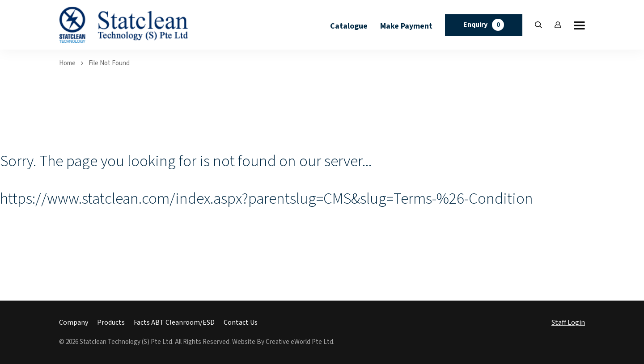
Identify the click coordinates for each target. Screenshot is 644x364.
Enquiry (484, 25)
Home (67, 63)
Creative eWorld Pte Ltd (299, 342)
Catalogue (349, 26)
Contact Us (241, 323)
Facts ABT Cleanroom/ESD (174, 323)
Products (111, 323)
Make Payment (406, 26)
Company (74, 323)
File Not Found (109, 63)
